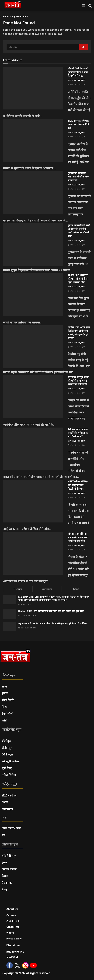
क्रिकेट (5, 802)
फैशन (5, 876)
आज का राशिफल (11, 828)
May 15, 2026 (74, 347)
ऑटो (4, 720)
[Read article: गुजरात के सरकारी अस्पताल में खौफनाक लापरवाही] (33, 193)
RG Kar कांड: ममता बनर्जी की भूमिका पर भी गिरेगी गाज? (78, 433)
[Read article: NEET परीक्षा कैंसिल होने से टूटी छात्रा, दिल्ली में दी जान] (33, 501)
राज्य (4, 686)
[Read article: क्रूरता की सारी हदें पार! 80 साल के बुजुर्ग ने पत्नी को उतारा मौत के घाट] (33, 245)
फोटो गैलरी (8, 700)
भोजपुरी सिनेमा (10, 761)
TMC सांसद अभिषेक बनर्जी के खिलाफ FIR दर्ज (78, 124)
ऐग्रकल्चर (7, 883)
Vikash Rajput (78, 80)
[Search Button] (90, 6)
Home (6, 17)
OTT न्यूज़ (7, 754)
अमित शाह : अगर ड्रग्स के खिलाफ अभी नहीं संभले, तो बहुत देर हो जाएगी (79, 332)
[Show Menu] (84, 6)
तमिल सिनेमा (9, 775)
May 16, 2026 (74, 84)
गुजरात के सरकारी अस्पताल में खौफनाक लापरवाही (78, 177)
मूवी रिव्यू (7, 768)
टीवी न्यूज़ (7, 748)
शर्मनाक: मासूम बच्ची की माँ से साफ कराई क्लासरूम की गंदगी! (78, 381)
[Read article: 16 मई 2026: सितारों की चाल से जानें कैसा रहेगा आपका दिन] (33, 295)
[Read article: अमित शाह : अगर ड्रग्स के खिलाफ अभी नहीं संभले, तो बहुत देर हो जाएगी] (33, 347)
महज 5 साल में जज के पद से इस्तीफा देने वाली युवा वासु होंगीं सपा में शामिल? (53, 623)
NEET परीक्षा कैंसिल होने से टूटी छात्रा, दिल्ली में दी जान (78, 485)
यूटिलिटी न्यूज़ (9, 856)
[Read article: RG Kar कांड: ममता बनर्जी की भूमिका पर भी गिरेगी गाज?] (33, 449)
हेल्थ (4, 890)
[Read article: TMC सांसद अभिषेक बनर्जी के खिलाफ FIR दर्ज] (33, 140)
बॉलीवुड (6, 741)
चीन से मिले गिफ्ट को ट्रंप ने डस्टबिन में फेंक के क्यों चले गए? (78, 72)
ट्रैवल (4, 862)
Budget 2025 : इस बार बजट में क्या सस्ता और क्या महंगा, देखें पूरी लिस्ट (51, 611)
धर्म (4, 835)
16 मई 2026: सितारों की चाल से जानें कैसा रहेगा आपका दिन (78, 279)
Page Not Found (20, 17)
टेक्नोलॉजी (8, 714)
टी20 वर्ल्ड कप (10, 795)
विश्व (5, 707)
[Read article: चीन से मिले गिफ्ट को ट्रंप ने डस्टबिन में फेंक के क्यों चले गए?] (33, 88)
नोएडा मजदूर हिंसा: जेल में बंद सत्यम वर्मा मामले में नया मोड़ (78, 537)
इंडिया (5, 693)
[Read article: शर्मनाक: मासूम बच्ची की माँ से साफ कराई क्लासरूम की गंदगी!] (33, 397)
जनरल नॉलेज (9, 869)
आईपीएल (7, 809)
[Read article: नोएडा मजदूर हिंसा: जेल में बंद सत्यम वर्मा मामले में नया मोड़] (33, 553)
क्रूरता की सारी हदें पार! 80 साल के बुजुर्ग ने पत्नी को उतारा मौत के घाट (79, 231)
